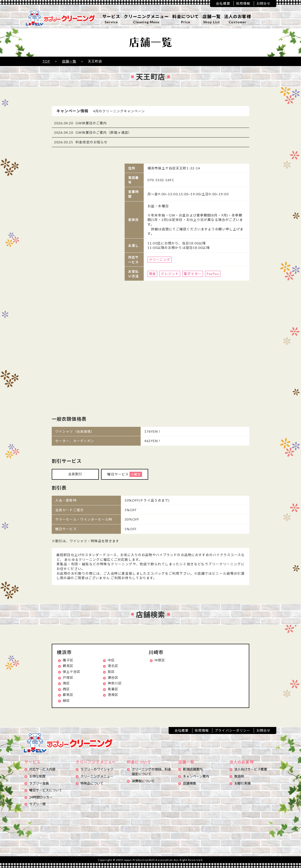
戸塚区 (68, 678)
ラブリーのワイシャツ (97, 769)
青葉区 (113, 689)
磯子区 (68, 660)
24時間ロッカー (41, 797)
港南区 (113, 695)
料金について (186, 19)
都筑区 (68, 695)
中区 (111, 660)
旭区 (111, 672)
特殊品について (92, 783)
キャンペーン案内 (196, 776)
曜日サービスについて (46, 790)
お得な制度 (37, 776)
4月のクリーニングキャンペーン (119, 111)
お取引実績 (242, 783)
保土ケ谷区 (72, 672)
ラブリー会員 (39, 783)
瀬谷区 (113, 678)
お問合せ (263, 3)
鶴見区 (68, 666)
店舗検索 (190, 783)
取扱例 (239, 776)
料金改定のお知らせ (91, 142)
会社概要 (223, 3)
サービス (111, 19)
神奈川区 (115, 683)
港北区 (113, 666)
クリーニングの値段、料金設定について (151, 772)
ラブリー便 (37, 804)
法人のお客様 (238, 19)
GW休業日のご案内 (91, 123)
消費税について (143, 781)
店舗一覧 (211, 19)
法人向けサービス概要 (251, 769)
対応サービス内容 (42, 769)
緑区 (66, 701)
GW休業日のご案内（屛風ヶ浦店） (104, 132)
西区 (66, 689)
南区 (66, 683)
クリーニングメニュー (146, 19)
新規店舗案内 (193, 769)
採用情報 (243, 3)
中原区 (160, 660)
